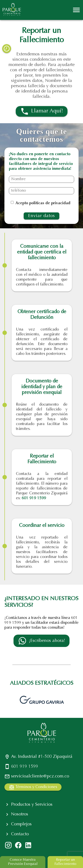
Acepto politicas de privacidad (43, 203)
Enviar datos (41, 216)
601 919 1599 (34, 498)
